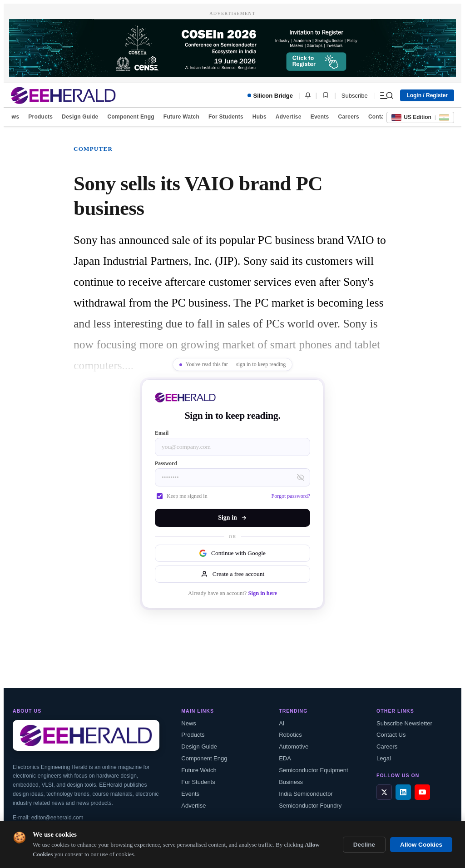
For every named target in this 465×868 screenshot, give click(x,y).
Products (40, 117)
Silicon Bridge (270, 96)
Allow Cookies (421, 845)
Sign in (232, 518)
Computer (93, 149)
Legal (384, 758)
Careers (348, 117)
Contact (379, 117)
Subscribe (355, 96)
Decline (364, 845)
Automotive (294, 746)
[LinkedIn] (403, 792)
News (12, 117)
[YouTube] (422, 792)
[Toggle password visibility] (301, 477)
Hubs (260, 117)
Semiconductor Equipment (313, 770)
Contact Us (391, 735)
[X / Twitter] (384, 792)
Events (320, 117)
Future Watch (181, 117)
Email (162, 433)
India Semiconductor (306, 794)
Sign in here (262, 593)
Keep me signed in (182, 496)
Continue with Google (232, 553)
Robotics (290, 735)
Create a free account (232, 574)
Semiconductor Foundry (310, 806)
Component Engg (131, 117)
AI (282, 723)
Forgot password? (291, 496)
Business (291, 782)
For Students (226, 117)
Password (166, 463)
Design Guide (80, 117)
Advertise (289, 117)
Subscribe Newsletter (404, 723)
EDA (285, 758)
